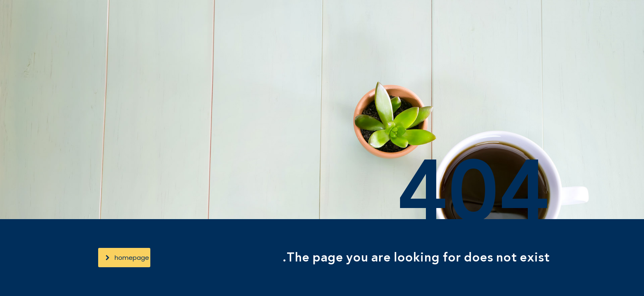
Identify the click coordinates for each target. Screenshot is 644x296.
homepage (127, 258)
